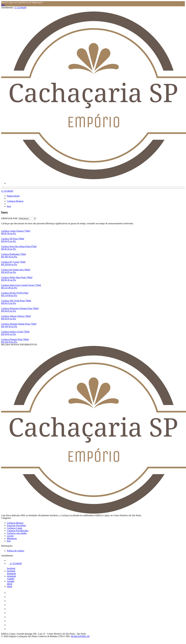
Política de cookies (16, 551)
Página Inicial (13, 196)
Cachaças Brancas (15, 201)
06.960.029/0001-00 (80, 636)
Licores (10, 536)
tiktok (10, 584)
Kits (9, 541)
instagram (11, 573)
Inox (9, 206)
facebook (11, 568)
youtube (11, 579)
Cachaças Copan (14, 528)
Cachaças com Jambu (17, 533)
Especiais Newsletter (16, 525)
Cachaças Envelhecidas (18, 531)
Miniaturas (12, 538)
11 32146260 (20, 8)
